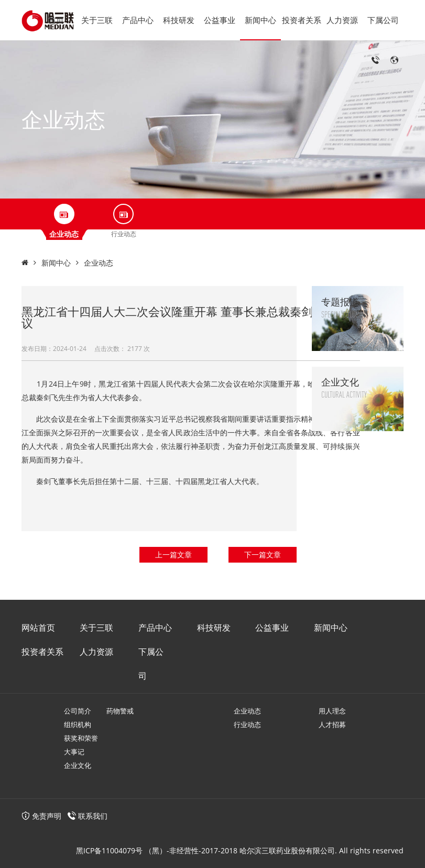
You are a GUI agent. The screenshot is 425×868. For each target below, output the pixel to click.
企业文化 (78, 765)
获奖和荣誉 (81, 738)
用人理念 (332, 711)
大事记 (74, 752)
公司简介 (78, 711)
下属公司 (383, 20)
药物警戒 (120, 711)
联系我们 (93, 816)
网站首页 (38, 628)
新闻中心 (260, 20)
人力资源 (342, 20)
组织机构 (78, 724)
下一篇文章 (263, 554)
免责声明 (41, 816)
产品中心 (138, 20)
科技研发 (179, 20)
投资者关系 (302, 20)
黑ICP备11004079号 (109, 850)
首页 (56, 20)
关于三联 (97, 20)
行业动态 (247, 724)
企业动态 (99, 263)
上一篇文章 (173, 554)
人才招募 (332, 724)
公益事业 (220, 20)
